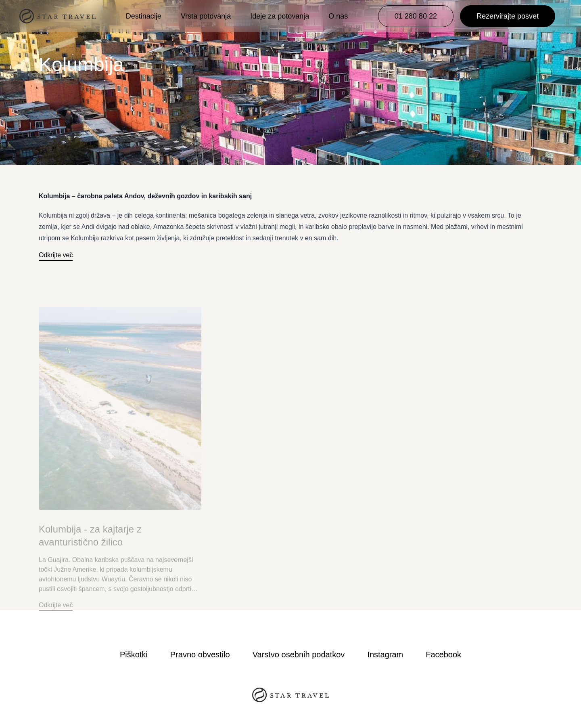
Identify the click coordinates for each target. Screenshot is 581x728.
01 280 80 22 (416, 16)
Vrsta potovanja (206, 16)
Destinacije (144, 16)
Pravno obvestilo (200, 655)
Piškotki (134, 655)
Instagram (385, 655)
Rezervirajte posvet (508, 16)
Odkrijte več (56, 255)
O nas (338, 16)
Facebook (443, 655)
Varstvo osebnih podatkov (299, 655)
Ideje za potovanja (280, 16)
